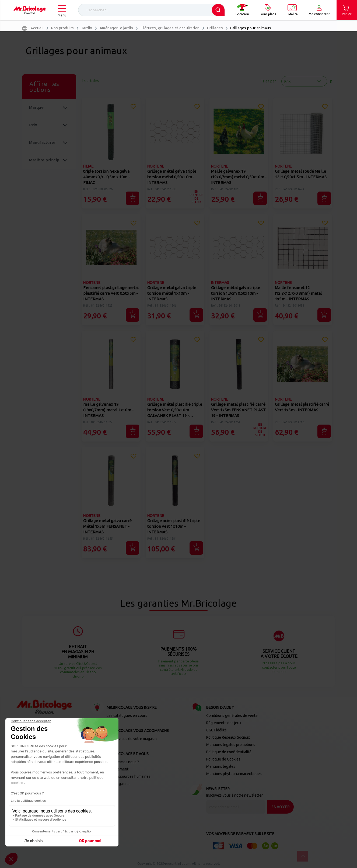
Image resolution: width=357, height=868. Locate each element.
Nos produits (63, 28)
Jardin (87, 28)
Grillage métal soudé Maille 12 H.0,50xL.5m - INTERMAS (301, 174)
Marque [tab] (36, 107)
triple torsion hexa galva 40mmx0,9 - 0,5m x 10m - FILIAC (107, 177)
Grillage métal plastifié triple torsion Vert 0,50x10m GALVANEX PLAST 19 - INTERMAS (175, 410)
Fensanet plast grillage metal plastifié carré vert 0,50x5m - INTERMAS (111, 293)
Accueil (37, 28)
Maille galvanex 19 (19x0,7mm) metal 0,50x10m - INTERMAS (239, 177)
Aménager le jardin (116, 28)
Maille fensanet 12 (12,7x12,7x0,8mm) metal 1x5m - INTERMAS (298, 293)
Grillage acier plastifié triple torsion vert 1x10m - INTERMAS (174, 526)
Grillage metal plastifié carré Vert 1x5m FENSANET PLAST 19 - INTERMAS (239, 410)
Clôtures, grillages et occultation (170, 28)
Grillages (215, 28)
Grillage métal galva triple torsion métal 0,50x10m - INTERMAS (172, 177)
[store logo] (30, 10)
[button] (133, 107)
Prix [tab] (33, 125)
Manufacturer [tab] (42, 142)
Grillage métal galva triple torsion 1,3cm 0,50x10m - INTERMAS (236, 293)
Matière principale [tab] (44, 163)
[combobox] (151, 10)
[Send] (281, 807)
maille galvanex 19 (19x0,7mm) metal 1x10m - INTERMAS (108, 410)
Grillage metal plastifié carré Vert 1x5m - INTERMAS (302, 407)
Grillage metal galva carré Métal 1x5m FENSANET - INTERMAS (107, 526)
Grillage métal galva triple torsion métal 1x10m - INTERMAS (172, 293)
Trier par (269, 81)
